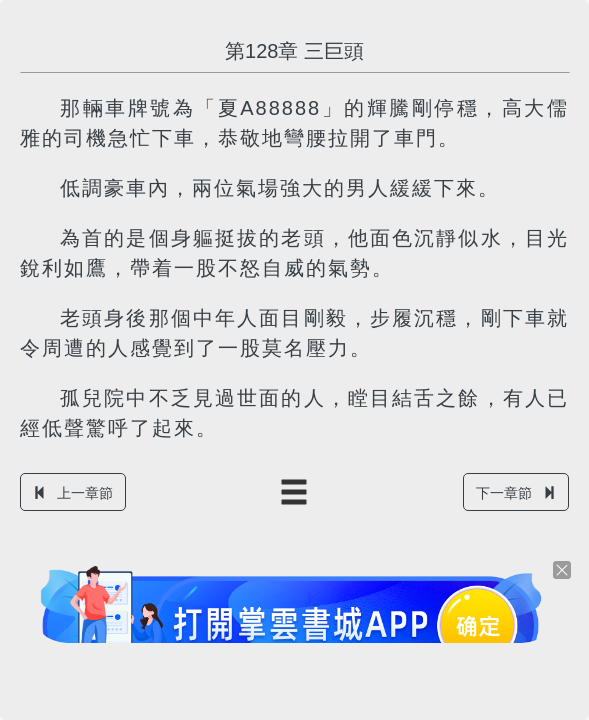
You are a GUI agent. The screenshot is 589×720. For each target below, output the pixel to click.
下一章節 (516, 493)
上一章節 (73, 493)
